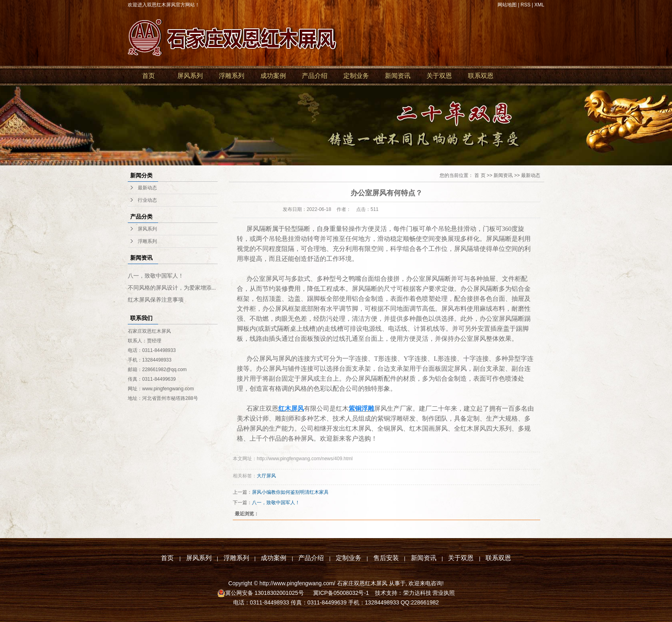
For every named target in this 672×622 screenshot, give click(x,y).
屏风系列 (190, 76)
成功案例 (273, 76)
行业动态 (147, 200)
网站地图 (507, 5)
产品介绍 (315, 76)
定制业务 (356, 76)
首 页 (480, 175)
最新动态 (147, 188)
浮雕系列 (232, 76)
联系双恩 (481, 76)
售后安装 (386, 558)
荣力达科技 (417, 593)
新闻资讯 (398, 76)
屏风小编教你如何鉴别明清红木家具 (290, 492)
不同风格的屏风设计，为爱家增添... (172, 288)
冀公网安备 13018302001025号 (265, 593)
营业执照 (444, 593)
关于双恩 (439, 76)
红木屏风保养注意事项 (156, 300)
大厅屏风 (266, 476)
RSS (526, 5)
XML (539, 5)
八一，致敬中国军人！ (156, 276)
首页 (149, 76)
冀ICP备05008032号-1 (340, 593)
